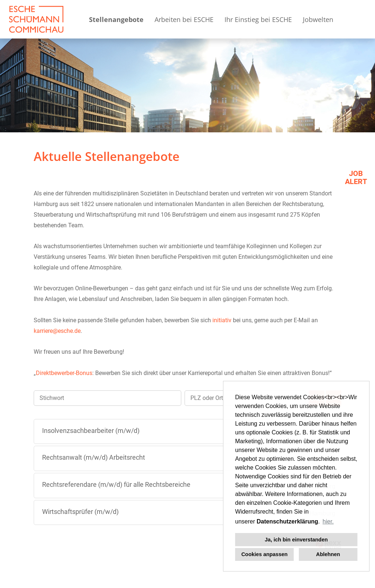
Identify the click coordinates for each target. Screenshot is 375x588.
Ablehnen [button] (328, 554)
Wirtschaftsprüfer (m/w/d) (80, 512)
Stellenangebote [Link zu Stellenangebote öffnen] (116, 19)
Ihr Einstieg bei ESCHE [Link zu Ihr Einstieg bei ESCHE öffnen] (258, 19)
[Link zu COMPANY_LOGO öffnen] (36, 19)
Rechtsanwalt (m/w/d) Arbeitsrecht (94, 457)
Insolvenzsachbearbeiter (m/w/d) (91, 431)
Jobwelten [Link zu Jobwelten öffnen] (318, 19)
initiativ (222, 320)
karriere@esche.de (57, 331)
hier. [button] (328, 521)
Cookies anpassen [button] (264, 554)
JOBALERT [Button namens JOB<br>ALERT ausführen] (356, 177)
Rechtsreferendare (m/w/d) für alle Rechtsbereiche (116, 484)
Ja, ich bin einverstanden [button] (296, 540)
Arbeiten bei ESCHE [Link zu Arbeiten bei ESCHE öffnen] (184, 19)
